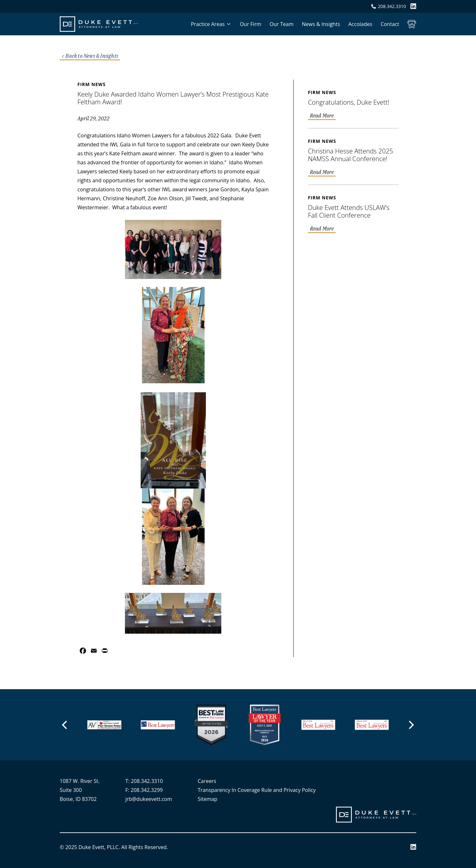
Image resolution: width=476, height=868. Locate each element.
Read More (322, 116)
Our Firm (251, 24)
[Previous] (66, 725)
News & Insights (321, 24)
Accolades (360, 24)
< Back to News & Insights (90, 56)
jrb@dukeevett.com (149, 799)
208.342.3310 (147, 781)
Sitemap (208, 799)
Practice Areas (208, 24)
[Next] (411, 725)
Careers (207, 781)
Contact (390, 24)
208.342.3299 (147, 790)
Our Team (281, 24)
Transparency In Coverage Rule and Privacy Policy (257, 790)
